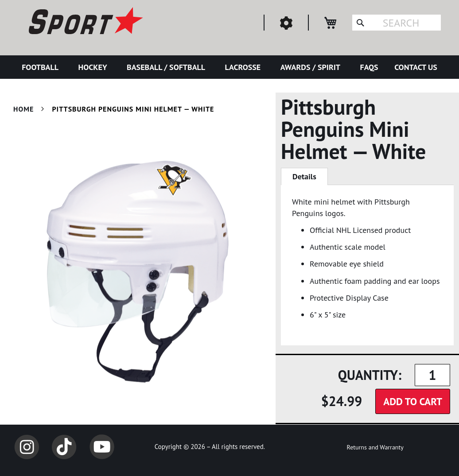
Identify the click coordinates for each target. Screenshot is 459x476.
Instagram (27, 447)
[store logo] (85, 22)
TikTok (64, 447)
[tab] (304, 177)
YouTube (102, 447)
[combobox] (397, 23)
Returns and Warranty (375, 447)
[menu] (229, 67)
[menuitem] (42, 67)
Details (304, 176)
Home (23, 109)
